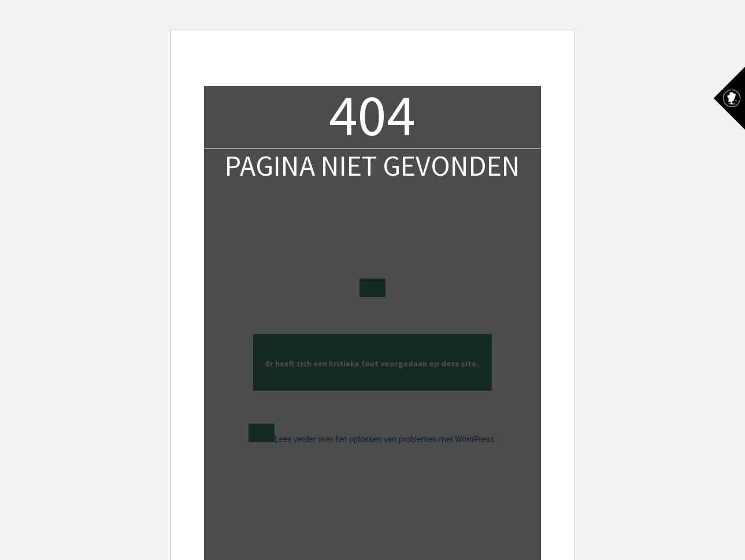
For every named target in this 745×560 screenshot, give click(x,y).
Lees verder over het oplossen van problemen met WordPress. (386, 439)
